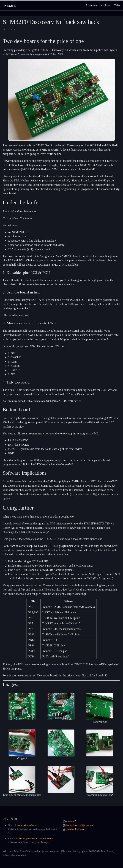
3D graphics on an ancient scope (36, 839)
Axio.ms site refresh (25, 825)
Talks (117, 5)
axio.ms (9, 5)
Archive (105, 5)
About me (91, 5)
